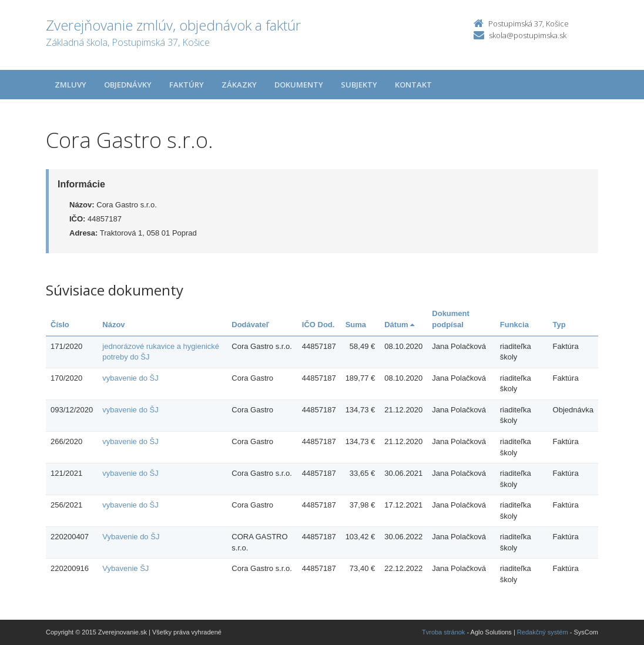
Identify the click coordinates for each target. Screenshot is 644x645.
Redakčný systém (543, 632)
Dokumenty (299, 85)
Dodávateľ (250, 325)
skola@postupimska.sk (528, 35)
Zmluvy (71, 85)
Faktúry (187, 85)
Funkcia (514, 325)
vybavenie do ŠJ (130, 378)
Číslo (60, 325)
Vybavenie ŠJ (125, 568)
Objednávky (128, 85)
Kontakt (413, 85)
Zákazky (239, 85)
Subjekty (359, 85)
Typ (559, 325)
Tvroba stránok (443, 632)
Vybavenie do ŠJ (131, 537)
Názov (113, 325)
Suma (356, 325)
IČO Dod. (318, 325)
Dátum (399, 325)
